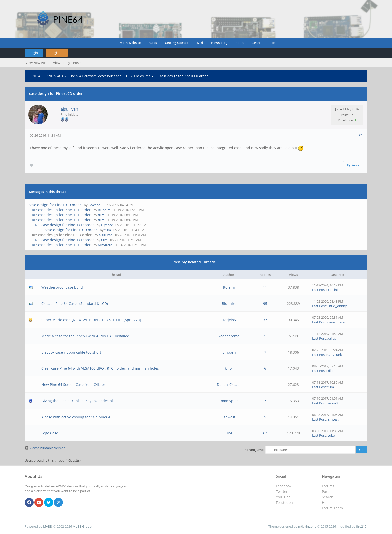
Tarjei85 (229, 320)
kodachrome (229, 336)
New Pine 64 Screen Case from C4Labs (74, 384)
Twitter (282, 492)
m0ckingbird (307, 526)
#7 (360, 135)
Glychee (94, 205)
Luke (331, 435)
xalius (332, 338)
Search (257, 43)
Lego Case (50, 433)
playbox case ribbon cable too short (71, 352)
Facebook (284, 486)
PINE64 (35, 76)
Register (57, 53)
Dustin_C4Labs (229, 384)
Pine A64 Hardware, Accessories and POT (99, 76)
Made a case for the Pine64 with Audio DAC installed (85, 336)
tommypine (229, 401)
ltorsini (229, 287)
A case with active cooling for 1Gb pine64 (76, 417)
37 (265, 320)
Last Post (319, 290)
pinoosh (229, 352)
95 (265, 303)
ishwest (229, 417)
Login (34, 53)
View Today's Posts (67, 63)
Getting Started (177, 43)
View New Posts (37, 63)
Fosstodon (284, 503)
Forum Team (332, 508)
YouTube (283, 497)
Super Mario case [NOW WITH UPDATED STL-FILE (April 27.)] (91, 320)
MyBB (48, 526)
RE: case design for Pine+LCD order (61, 210)
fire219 (361, 526)
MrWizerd (105, 245)
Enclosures (142, 76)
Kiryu (229, 433)
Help (274, 43)
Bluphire (104, 210)
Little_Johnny (337, 306)
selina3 (333, 403)
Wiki (200, 43)
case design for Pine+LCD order (55, 205)
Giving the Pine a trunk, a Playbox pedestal (77, 401)
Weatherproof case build (62, 287)
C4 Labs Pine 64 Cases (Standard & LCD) (75, 303)
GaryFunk (335, 355)
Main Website (130, 43)
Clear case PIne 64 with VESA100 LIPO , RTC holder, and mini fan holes (100, 368)
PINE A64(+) (54, 76)
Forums (328, 486)
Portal (240, 43)
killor (229, 368)
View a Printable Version (48, 448)
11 (265, 287)
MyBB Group (82, 526)
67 (265, 433)
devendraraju (337, 322)
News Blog (219, 43)
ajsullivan (69, 109)
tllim (101, 215)
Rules (153, 43)
